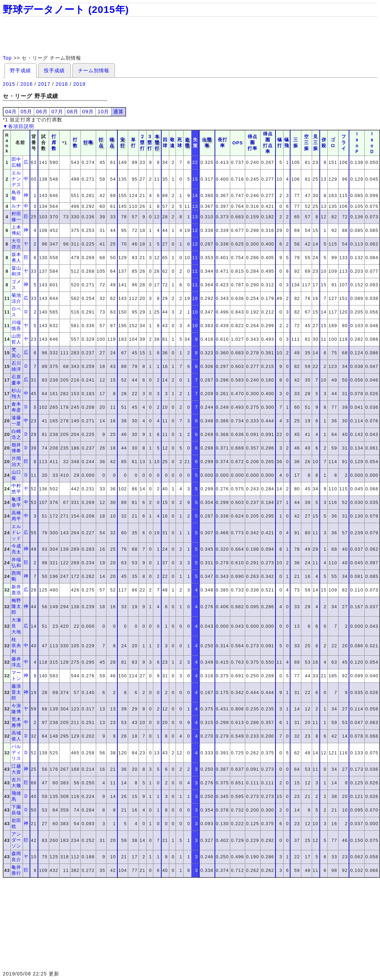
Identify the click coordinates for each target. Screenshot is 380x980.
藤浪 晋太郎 (19, 692)
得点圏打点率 (268, 143)
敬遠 (172, 143)
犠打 (280, 143)
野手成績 (21, 70)
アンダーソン (16, 840)
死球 (180, 143)
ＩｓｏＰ (357, 143)
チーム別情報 (94, 70)
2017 (44, 84)
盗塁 (187, 143)
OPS (238, 143)
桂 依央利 (16, 645)
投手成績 (54, 70)
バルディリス (16, 752)
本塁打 (157, 142)
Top (7, 58)
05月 (26, 112)
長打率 (223, 143)
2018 (62, 84)
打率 (88, 142)
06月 (42, 112)
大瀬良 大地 (16, 626)
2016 (27, 84)
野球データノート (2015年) (66, 10)
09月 (88, 112)
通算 (118, 112)
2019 (79, 84)
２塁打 (142, 142)
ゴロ (333, 143)
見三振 (316, 142)
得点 (112, 143)
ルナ (16, 206)
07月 (57, 112)
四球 (165, 143)
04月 (11, 112)
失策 (195, 143)
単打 (133, 143)
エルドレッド (16, 532)
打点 (101, 143)
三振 (296, 143)
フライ (344, 142)
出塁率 (207, 143)
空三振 (307, 142)
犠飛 (287, 143)
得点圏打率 (253, 142)
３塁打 (150, 142)
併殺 (324, 143)
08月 (73, 112)
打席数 (54, 142)
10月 (103, 112)
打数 (75, 143)
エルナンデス (16, 179)
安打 (123, 143)
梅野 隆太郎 (19, 606)
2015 (9, 84)
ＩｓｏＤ (372, 143)
